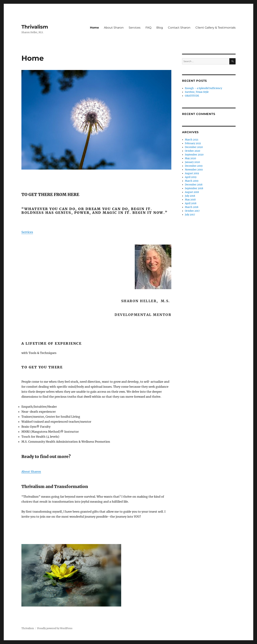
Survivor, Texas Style (197, 92)
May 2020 (190, 158)
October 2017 (192, 211)
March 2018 (192, 207)
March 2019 (192, 181)
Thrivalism (35, 27)
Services (135, 28)
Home (94, 28)
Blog (160, 28)
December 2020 (194, 147)
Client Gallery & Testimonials (216, 28)
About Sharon (114, 28)
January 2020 (192, 162)
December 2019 (194, 166)
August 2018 (192, 192)
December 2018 (194, 185)
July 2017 (190, 215)
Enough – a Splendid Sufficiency (203, 88)
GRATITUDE (192, 96)
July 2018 (190, 196)
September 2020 (194, 155)
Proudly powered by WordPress (55, 628)
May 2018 (190, 200)
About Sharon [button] (31, 472)
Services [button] (27, 232)
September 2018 (194, 188)
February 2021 (193, 143)
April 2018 (191, 203)
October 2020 (192, 151)
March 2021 (192, 140)
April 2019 (191, 177)
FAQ (148, 28)
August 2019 (192, 173)
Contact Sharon (179, 28)
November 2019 (194, 170)
